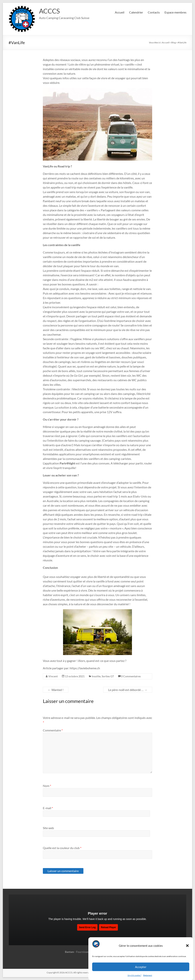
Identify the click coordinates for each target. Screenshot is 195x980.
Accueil (120, 12)
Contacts (154, 12)
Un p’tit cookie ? (134, 975)
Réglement (148, 975)
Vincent (53, 676)
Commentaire (53, 730)
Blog (173, 42)
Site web (48, 828)
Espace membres (175, 12)
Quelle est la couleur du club (62, 848)
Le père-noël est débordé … (128, 690)
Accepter (141, 967)
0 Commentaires (131, 676)
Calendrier (136, 12)
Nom (47, 786)
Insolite (96, 676)
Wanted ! (56, 690)
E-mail (48, 808)
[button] (187, 946)
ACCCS (50, 11)
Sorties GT (108, 676)
